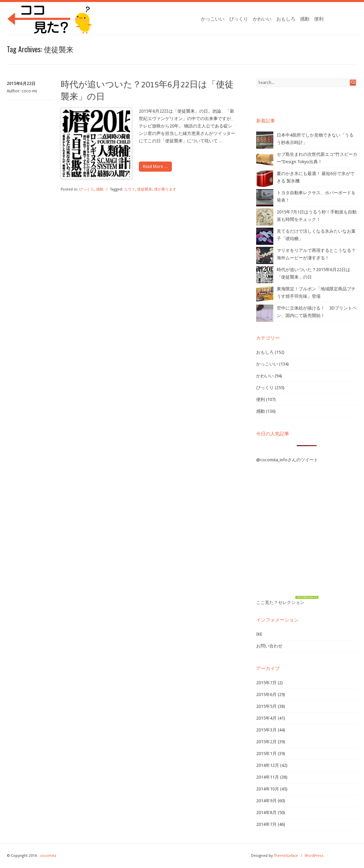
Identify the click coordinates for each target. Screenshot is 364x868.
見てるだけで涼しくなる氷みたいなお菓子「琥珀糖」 (316, 235)
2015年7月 (266, 683)
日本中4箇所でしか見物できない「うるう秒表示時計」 (315, 139)
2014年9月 (266, 801)
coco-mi (29, 91)
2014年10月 (268, 789)
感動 (305, 19)
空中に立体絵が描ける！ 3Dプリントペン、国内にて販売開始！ (317, 312)
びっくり (239, 19)
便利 (319, 19)
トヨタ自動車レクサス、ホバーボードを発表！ (316, 196)
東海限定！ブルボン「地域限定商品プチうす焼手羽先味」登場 (316, 293)
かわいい (262, 19)
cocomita (48, 856)
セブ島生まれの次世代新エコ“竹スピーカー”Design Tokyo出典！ (317, 158)
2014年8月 (266, 813)
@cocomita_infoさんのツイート (287, 460)
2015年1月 (266, 754)
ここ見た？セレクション (280, 602)
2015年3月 (266, 730)
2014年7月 (266, 824)
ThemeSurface (286, 856)
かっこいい (213, 19)
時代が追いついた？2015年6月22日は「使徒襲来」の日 (313, 273)
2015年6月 (266, 695)
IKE (259, 634)
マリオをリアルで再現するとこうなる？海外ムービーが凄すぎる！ (316, 254)
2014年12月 (268, 765)
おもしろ (286, 19)
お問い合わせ (269, 646)
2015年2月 (266, 742)
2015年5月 (266, 706)
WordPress (314, 856)
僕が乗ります (165, 189)
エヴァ (130, 189)
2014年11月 (268, 777)
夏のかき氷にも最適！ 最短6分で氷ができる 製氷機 (316, 177)
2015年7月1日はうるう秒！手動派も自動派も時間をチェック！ (317, 216)
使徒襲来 (145, 189)
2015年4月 (266, 718)
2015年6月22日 (21, 84)
